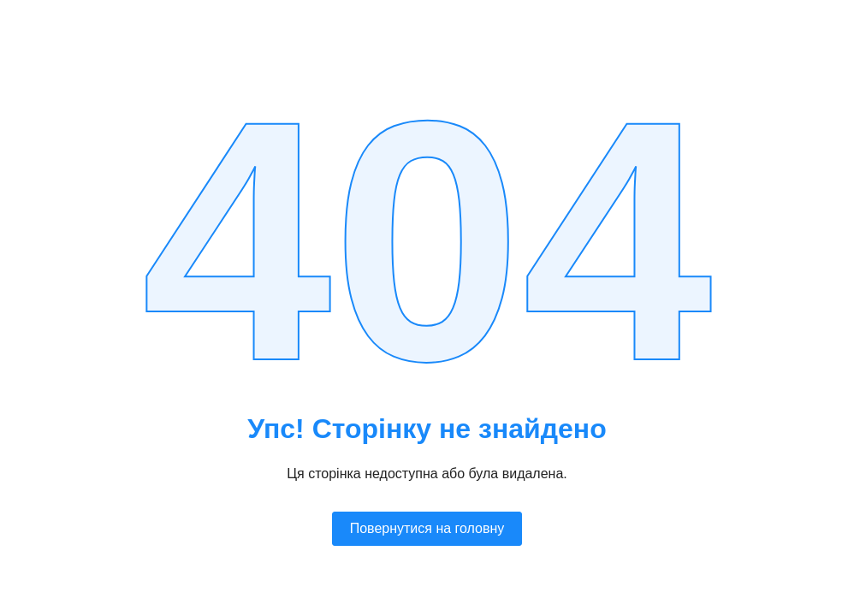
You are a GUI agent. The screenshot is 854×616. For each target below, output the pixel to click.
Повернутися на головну (427, 528)
